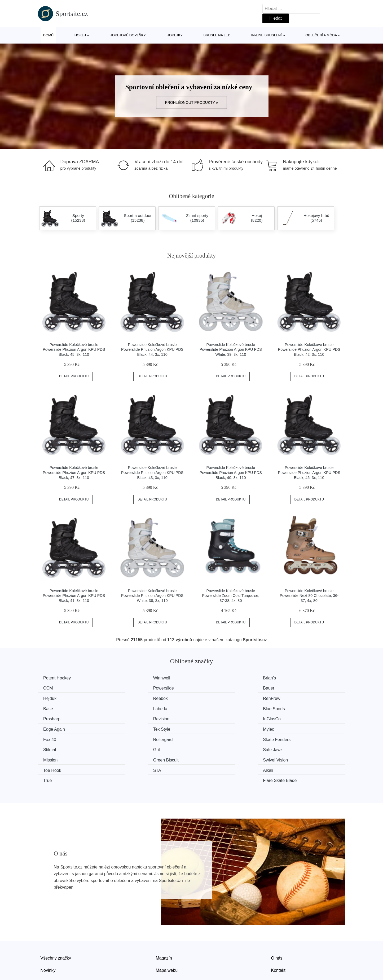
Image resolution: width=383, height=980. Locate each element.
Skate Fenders (58, 728)
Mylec (129, 718)
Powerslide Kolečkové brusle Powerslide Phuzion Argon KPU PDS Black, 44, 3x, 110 (152, 350)
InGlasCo (211, 708)
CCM (286, 678)
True (206, 748)
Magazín (164, 925)
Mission (52, 738)
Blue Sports (292, 698)
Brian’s (209, 678)
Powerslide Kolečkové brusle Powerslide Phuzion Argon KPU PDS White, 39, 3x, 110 (231, 350)
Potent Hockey (58, 678)
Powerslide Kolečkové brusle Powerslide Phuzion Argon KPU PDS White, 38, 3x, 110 (152, 596)
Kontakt (278, 937)
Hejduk (209, 688)
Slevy (46, 949)
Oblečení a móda (321, 35)
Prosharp (53, 708)
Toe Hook (290, 738)
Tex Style (53, 718)
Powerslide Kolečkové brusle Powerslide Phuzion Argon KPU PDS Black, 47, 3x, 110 (74, 472)
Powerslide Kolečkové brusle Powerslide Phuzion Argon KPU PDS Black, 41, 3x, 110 (74, 596)
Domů (49, 35)
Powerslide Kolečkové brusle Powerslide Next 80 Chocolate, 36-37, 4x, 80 (309, 596)
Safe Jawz (291, 728)
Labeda (209, 698)
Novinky (48, 937)
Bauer (129, 688)
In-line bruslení (267, 35)
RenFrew (53, 698)
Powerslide (55, 688)
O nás (277, 925)
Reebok (289, 688)
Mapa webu (167, 937)
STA (49, 748)
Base (128, 698)
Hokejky (175, 35)
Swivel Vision (215, 738)
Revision (131, 708)
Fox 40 (209, 718)
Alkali (128, 748)
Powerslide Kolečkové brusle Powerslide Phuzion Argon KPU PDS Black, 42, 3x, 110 (309, 350)
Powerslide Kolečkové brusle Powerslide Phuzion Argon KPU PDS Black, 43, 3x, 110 (152, 472)
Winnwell (132, 678)
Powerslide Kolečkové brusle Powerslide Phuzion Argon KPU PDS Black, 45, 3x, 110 (74, 350)
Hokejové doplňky (128, 35)
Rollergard (291, 718)
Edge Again (292, 708)
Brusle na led (217, 35)
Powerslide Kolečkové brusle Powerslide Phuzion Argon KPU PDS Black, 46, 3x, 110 (309, 472)
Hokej (80, 35)
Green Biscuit (136, 738)
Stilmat (130, 728)
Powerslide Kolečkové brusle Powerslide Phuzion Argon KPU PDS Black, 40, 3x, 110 (231, 472)
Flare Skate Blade (298, 748)
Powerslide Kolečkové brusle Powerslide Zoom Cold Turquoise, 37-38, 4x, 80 (231, 596)
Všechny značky (56, 925)
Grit (206, 728)
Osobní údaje (168, 949)
